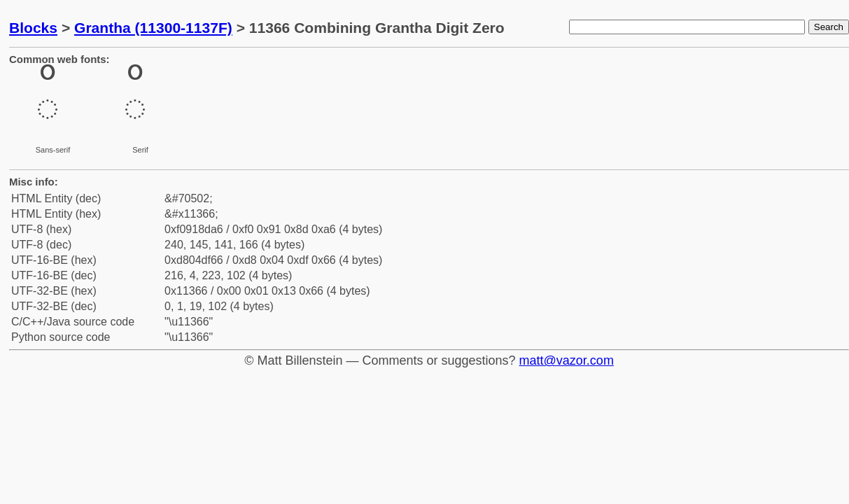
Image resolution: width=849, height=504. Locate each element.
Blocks (33, 28)
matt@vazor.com (567, 360)
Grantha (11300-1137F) (153, 28)
